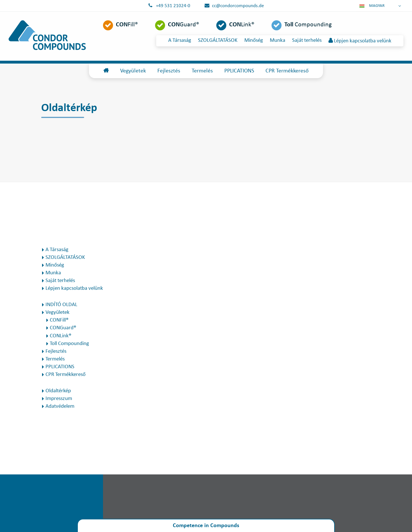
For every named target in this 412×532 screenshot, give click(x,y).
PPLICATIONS (239, 71)
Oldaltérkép (58, 391)
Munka (278, 41)
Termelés (202, 71)
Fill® (127, 25)
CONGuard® (63, 328)
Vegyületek (133, 71)
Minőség (254, 41)
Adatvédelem (60, 406)
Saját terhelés (307, 41)
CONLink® (61, 336)
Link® (242, 25)
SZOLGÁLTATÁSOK (218, 41)
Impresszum (59, 399)
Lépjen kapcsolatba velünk (360, 41)
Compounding (308, 25)
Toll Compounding (69, 344)
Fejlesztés (169, 71)
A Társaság (180, 41)
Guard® (184, 25)
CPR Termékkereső (287, 71)
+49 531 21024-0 (173, 6)
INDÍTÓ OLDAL (61, 305)
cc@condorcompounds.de (238, 6)
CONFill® (59, 320)
